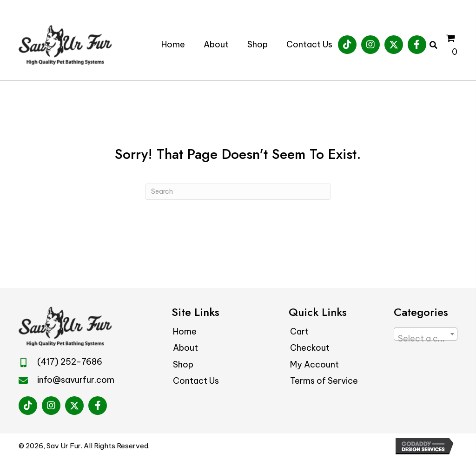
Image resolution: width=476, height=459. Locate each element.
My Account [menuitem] (314, 364)
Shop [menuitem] (183, 364)
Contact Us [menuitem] (196, 381)
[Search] (238, 192)
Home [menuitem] (185, 331)
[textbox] (426, 339)
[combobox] (426, 334)
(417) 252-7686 (70, 362)
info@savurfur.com (76, 380)
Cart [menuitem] (299, 331)
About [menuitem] (185, 348)
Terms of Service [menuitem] (324, 381)
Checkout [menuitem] (310, 348)
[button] (347, 45)
